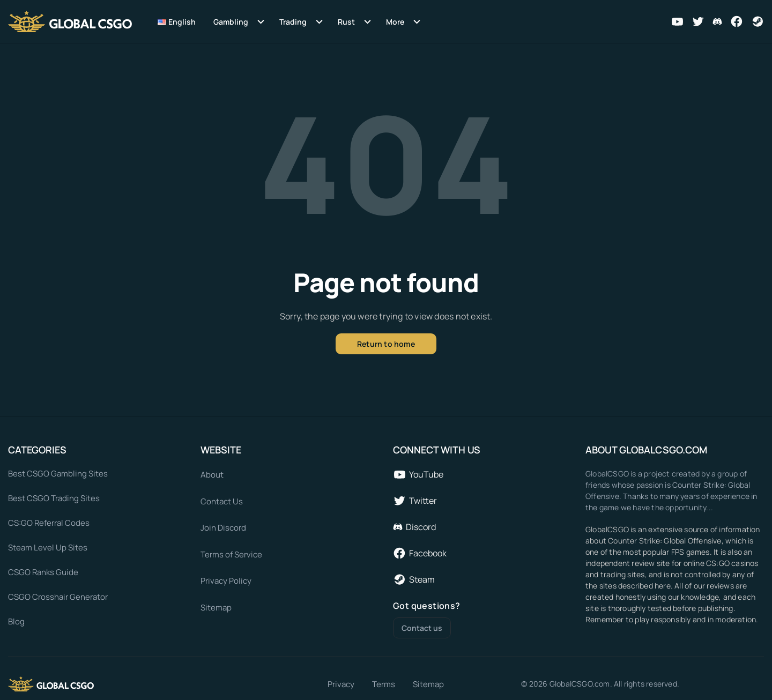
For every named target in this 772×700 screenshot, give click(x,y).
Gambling (231, 22)
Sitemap (428, 684)
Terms (384, 684)
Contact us (422, 628)
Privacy (341, 684)
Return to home (386, 344)
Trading (293, 22)
